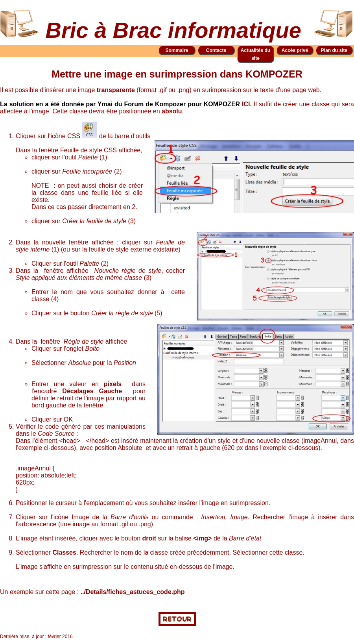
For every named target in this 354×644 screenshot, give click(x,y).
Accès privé (295, 50)
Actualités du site (255, 54)
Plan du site (334, 50)
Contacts (216, 50)
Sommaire (177, 50)
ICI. (248, 104)
